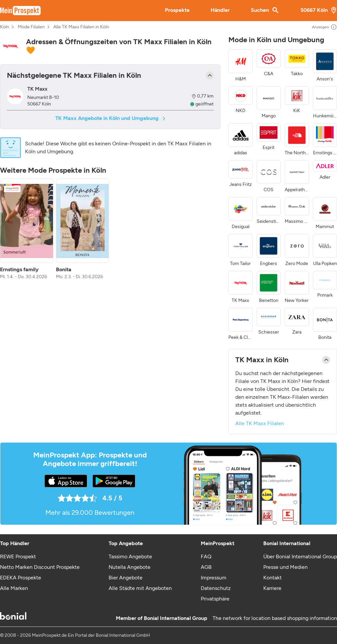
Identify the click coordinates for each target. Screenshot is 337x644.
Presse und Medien (285, 567)
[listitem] (27, 229)
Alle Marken (14, 588)
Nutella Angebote (130, 567)
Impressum (214, 578)
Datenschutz (216, 588)
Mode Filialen (31, 27)
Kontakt (272, 578)
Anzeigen (324, 27)
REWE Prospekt (18, 556)
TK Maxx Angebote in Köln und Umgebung (110, 118)
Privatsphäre (215, 599)
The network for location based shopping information (275, 618)
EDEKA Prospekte (21, 578)
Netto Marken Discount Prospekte (40, 567)
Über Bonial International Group (300, 556)
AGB (206, 567)
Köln (5, 27)
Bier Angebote (126, 578)
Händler (220, 10)
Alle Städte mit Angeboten (140, 588)
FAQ (206, 556)
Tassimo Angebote (130, 556)
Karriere (272, 588)
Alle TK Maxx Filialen (260, 423)
